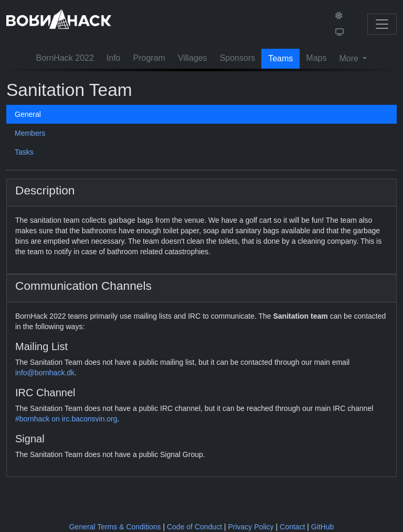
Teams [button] (280, 58)
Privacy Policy (251, 527)
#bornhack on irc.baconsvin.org (66, 419)
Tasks (24, 152)
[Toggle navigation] (382, 24)
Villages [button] (193, 58)
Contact (292, 527)
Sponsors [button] (238, 58)
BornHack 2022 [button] (65, 58)
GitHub (323, 527)
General (28, 114)
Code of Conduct (194, 527)
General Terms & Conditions (115, 527)
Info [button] (114, 58)
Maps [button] (316, 58)
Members (30, 133)
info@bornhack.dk (45, 373)
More (350, 58)
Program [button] (149, 58)
